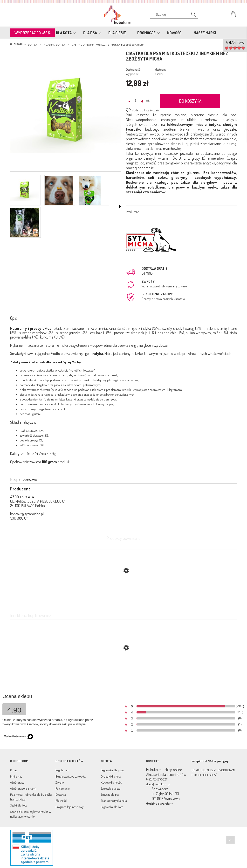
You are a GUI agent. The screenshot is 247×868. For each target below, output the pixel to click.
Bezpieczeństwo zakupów (71, 776)
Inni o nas (16, 776)
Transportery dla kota (114, 800)
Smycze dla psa (110, 794)
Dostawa (61, 794)
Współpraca (17, 782)
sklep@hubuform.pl (158, 784)
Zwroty (60, 782)
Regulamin (62, 770)
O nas (14, 770)
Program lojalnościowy (69, 807)
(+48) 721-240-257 (157, 779)
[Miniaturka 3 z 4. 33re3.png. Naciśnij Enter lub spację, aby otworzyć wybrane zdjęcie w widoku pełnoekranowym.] (90, 190)
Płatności (61, 800)
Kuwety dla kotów (112, 782)
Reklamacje (62, 788)
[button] (120, 207)
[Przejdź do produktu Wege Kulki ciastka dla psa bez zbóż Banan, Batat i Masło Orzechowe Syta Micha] (123, 671)
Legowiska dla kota (112, 807)
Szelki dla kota (19, 805)
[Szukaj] (174, 16)
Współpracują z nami (23, 788)
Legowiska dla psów (113, 770)
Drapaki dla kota (111, 776)
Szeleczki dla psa (111, 788)
